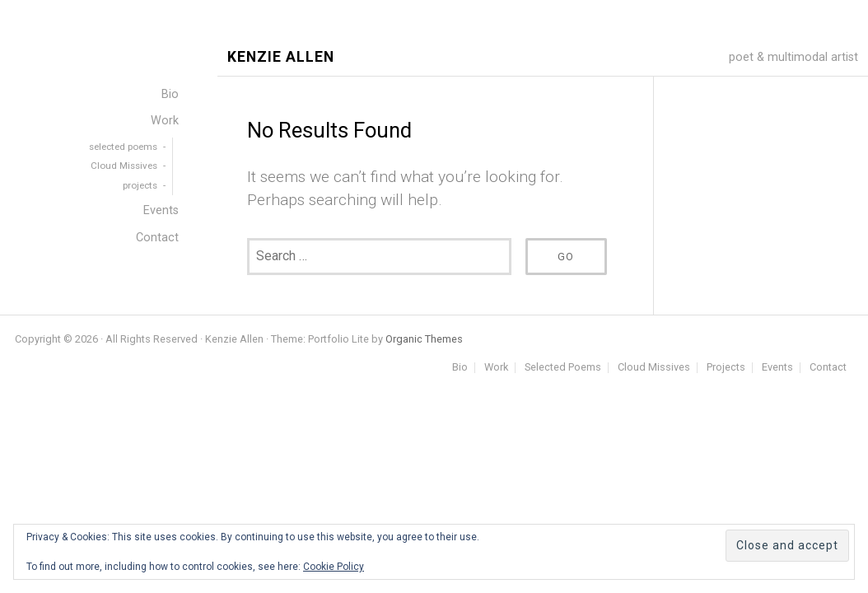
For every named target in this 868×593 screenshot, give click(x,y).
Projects (726, 368)
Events (777, 368)
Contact (828, 368)
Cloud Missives (654, 368)
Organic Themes (424, 339)
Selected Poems (563, 368)
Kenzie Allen (281, 57)
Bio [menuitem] (170, 94)
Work (496, 368)
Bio (460, 368)
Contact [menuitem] (157, 238)
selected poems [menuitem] (123, 147)
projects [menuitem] (140, 185)
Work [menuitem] (165, 121)
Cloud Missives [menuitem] (124, 166)
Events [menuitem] (161, 210)
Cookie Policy (334, 567)
